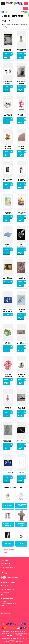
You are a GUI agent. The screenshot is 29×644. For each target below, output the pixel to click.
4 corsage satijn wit (21, 408)
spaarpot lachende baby (8, 148)
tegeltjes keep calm (21, 213)
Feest (21, 544)
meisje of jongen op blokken (8, 409)
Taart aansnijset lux (21, 279)
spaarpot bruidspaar (21, 180)
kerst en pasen (8, 505)
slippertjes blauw (8, 245)
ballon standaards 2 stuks (21, 474)
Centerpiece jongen (21, 82)
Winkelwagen (26, 3)
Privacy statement (5, 565)
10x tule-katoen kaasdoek (21, 148)
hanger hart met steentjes (8, 310)
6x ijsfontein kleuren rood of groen (8, 181)
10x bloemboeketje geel (21, 344)
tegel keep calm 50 (8, 213)
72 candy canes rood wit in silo (8, 376)
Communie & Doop (21, 524)
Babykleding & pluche (21, 505)
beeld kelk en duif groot (8, 441)
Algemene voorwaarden (9, 549)
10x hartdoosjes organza (8, 279)
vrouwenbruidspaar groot (21, 50)
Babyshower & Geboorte (8, 524)
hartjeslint (21, 440)
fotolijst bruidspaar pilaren (8, 51)
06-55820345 (9, 611)
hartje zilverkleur (21, 245)
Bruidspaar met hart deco (21, 376)
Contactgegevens (5, 592)
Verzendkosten (4, 585)
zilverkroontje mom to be (8, 473)
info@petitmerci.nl (5, 613)
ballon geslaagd (8, 343)
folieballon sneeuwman (8, 115)
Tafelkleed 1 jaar (21, 115)
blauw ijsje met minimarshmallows (21, 311)
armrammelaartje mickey (8, 82)
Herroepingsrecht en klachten (8, 567)
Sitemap (5, 552)
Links (2, 595)
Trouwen (8, 544)
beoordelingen (23, 638)
